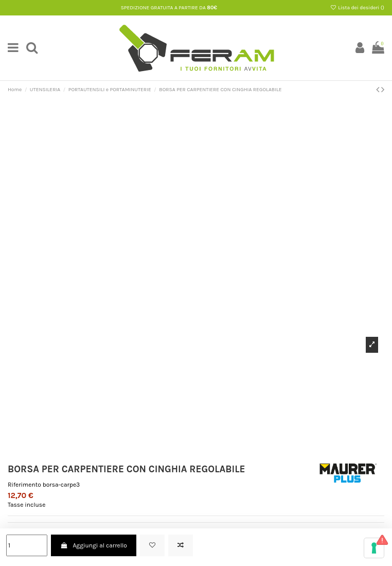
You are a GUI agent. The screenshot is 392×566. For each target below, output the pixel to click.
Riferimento (24, 485)
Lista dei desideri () (357, 8)
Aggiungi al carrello (94, 545)
